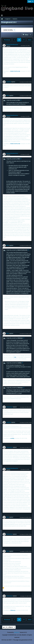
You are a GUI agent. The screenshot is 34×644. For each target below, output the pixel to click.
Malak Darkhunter (12, 45)
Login (31, 1)
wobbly (9, 82)
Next (30, 40)
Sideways (9, 407)
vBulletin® (17, 632)
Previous (7, 40)
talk (15, 357)
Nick (8, 96)
